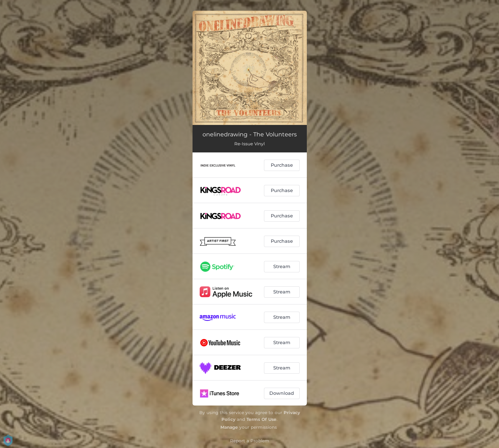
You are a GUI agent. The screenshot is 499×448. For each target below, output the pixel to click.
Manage (229, 427)
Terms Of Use (261, 419)
